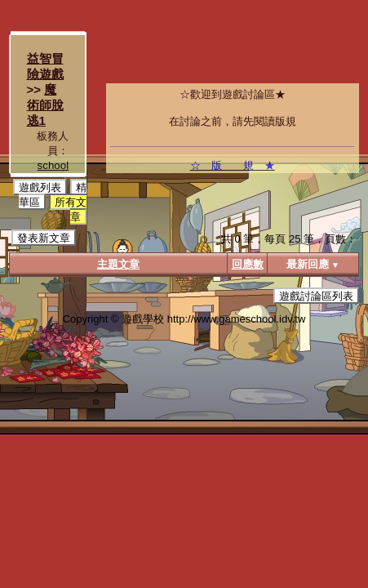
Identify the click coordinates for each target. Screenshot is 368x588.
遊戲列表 (40, 187)
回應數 (248, 264)
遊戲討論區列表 (316, 296)
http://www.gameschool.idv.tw (237, 319)
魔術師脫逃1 (45, 105)
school (53, 165)
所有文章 (71, 209)
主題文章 (118, 264)
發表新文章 (44, 238)
